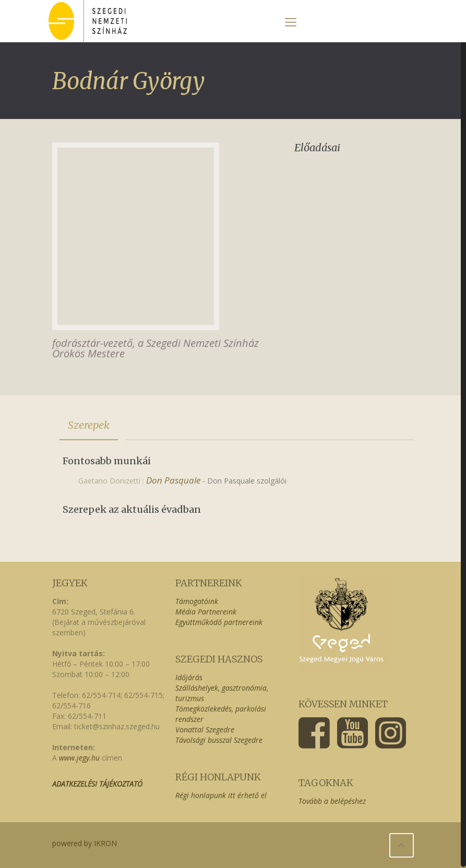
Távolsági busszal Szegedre (219, 740)
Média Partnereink (206, 612)
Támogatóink (197, 601)
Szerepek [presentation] (89, 425)
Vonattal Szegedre (205, 730)
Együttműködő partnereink (219, 622)
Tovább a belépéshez (332, 801)
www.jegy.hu (79, 758)
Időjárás (189, 677)
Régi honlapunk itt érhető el (221, 795)
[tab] (89, 425)
